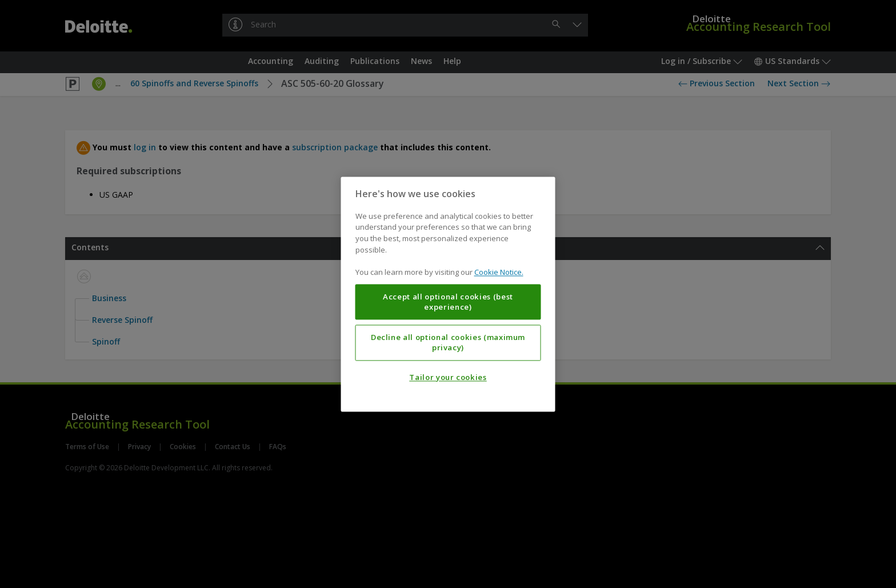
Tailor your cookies (448, 377)
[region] (448, 294)
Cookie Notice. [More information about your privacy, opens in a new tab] (499, 272)
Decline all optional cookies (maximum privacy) (448, 342)
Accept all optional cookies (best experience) (448, 302)
